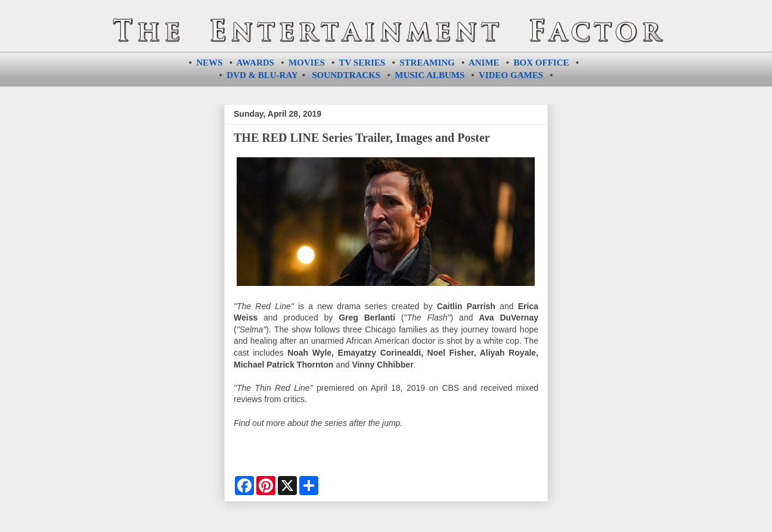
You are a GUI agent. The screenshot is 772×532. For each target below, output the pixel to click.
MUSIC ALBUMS (430, 75)
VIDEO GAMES (511, 75)
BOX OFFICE (542, 63)
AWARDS (255, 63)
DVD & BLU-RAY (262, 75)
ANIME (484, 63)
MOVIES (307, 63)
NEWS (209, 63)
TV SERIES (362, 63)
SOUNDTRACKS (346, 75)
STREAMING (427, 63)
